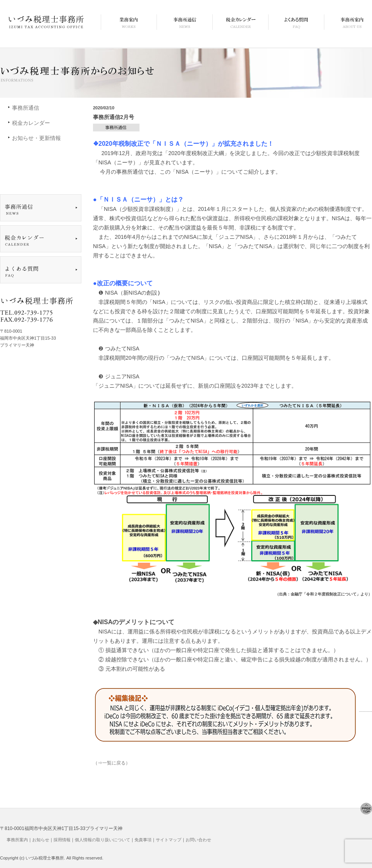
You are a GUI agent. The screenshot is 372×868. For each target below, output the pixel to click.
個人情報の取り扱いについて (102, 840)
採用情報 (62, 840)
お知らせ (41, 840)
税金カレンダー (31, 123)
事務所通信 (26, 108)
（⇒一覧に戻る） (112, 763)
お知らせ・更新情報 (36, 138)
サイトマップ (169, 840)
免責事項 (143, 840)
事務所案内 (17, 840)
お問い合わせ (198, 840)
